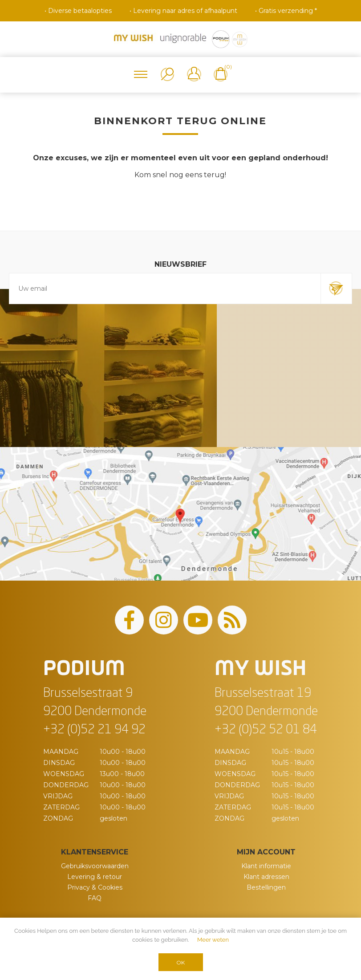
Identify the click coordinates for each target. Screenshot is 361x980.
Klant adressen (266, 877)
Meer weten (213, 940)
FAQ (95, 898)
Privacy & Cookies (95, 887)
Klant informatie (266, 866)
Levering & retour (95, 877)
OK (180, 962)
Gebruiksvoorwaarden (95, 866)
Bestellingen (266, 887)
